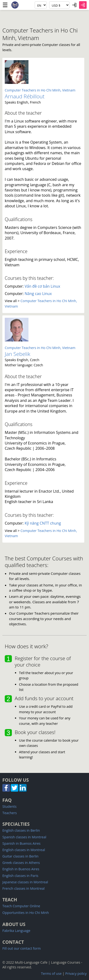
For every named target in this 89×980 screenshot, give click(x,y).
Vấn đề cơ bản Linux (42, 286)
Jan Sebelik (18, 354)
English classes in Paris (20, 876)
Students (9, 806)
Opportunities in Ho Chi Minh (26, 913)
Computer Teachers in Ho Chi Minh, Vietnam (40, 90)
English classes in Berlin (21, 830)
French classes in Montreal (23, 888)
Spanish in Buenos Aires (21, 843)
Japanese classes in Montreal (25, 882)
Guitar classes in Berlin (20, 856)
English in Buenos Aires (21, 869)
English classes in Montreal (24, 850)
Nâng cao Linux (38, 294)
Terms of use (51, 973)
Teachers (10, 813)
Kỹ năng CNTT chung (43, 523)
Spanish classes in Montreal (24, 837)
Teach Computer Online (21, 906)
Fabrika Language (16, 931)
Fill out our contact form (21, 948)
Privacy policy (76, 973)
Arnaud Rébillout (25, 96)
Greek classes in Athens (21, 863)
